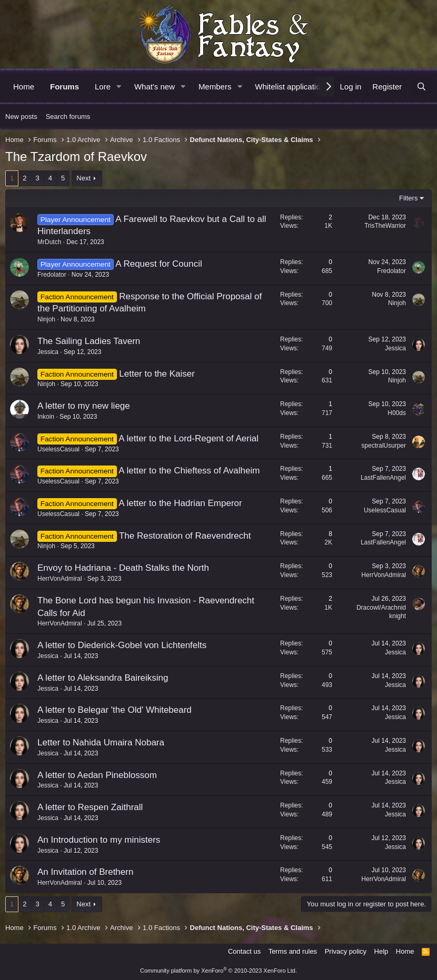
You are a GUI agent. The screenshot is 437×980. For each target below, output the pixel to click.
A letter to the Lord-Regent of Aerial (188, 438)
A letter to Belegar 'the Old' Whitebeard (115, 710)
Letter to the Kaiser (157, 374)
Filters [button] (408, 198)
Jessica (48, 352)
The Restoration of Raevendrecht (185, 536)
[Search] (421, 87)
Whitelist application (290, 87)
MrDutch (49, 242)
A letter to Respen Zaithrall (90, 807)
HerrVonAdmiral (60, 579)
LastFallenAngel (383, 478)
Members (215, 87)
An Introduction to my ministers (99, 840)
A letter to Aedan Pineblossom (97, 775)
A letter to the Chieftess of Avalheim (189, 471)
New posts (21, 117)
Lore (103, 87)
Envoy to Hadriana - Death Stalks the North (123, 568)
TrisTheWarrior (385, 226)
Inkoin (46, 417)
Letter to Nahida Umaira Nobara (101, 742)
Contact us (244, 951)
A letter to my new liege (84, 406)
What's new (155, 87)
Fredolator (52, 275)
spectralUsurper (384, 446)
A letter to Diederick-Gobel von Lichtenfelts (122, 645)
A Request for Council (158, 264)
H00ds (397, 413)
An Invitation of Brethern (85, 872)
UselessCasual (58, 449)
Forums (64, 87)
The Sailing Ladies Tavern (89, 341)
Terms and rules (293, 951)
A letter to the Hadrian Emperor (180, 503)
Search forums (68, 117)
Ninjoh (46, 319)
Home (24, 87)
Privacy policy (346, 951)
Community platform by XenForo (219, 971)
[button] (119, 87)
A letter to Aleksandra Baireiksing (103, 678)
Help (381, 951)
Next (83, 178)
